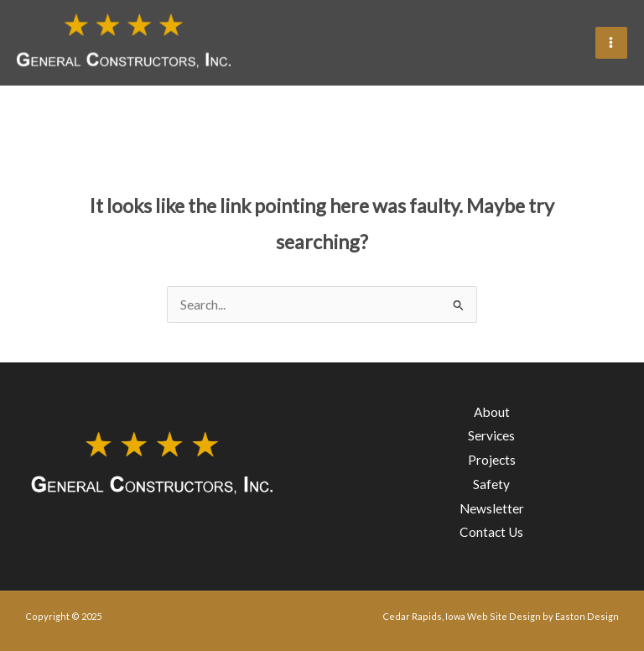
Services (491, 435)
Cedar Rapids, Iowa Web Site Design (462, 616)
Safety (491, 484)
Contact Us (491, 533)
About (492, 412)
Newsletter (492, 508)
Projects (492, 460)
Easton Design (587, 616)
